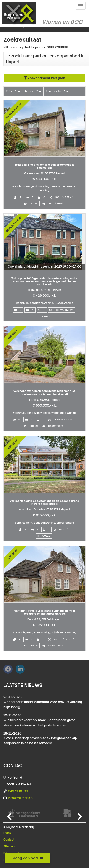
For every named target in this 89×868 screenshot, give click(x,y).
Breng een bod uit (27, 858)
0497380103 (18, 791)
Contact (9, 840)
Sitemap (9, 846)
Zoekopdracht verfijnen (44, 78)
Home (7, 833)
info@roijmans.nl (21, 798)
